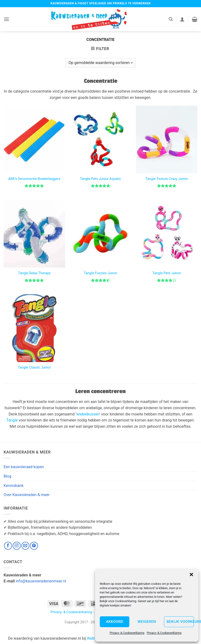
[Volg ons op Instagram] (17, 546)
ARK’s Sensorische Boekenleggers (34, 179)
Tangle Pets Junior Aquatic (100, 179)
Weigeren (147, 622)
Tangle (12, 420)
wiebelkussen (88, 414)
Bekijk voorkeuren (180, 622)
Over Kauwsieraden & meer (27, 495)
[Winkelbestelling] (100, 63)
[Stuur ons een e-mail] (25, 546)
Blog (7, 476)
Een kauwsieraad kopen (24, 467)
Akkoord (115, 622)
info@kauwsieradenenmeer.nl (41, 581)
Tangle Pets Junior (167, 273)
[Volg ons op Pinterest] (34, 546)
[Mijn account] (182, 19)
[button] (191, 574)
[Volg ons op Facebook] (8, 546)
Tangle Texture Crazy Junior (167, 179)
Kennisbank (14, 486)
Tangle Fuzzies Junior (101, 273)
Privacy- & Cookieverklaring (127, 633)
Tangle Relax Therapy (34, 273)
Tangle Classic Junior (34, 367)
